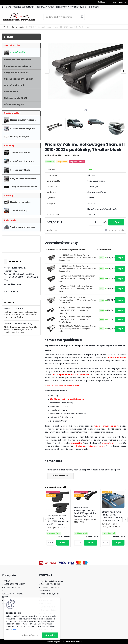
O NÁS (8, 7)
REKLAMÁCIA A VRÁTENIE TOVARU (71, 7)
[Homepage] (3, 7)
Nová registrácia (119, 2)
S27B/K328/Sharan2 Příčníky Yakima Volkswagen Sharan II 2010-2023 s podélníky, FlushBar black (77, 258)
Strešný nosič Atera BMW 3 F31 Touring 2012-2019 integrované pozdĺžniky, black (57, 520)
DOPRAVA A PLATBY (45, 7)
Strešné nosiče (18, 27)
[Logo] (19, 17)
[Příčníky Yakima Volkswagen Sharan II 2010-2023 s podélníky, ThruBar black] (85, 71)
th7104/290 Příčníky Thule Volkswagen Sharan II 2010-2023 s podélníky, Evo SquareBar (75, 310)
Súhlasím (50, 635)
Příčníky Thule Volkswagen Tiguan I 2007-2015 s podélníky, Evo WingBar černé (85, 512)
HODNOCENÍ (93, 7)
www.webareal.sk (74, 641)
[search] (82, 18)
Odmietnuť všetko (30, 635)
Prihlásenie (103, 2)
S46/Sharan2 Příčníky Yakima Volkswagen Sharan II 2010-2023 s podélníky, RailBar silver (76, 289)
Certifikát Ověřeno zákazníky (18, 324)
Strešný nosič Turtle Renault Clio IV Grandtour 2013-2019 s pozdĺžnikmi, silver (113, 516)
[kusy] (95, 222)
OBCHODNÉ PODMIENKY (24, 7)
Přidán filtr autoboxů (14, 309)
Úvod (6, 27)
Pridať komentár (60, 476)
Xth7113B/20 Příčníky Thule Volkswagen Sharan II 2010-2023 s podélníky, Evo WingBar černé (75, 319)
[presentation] (47, 71)
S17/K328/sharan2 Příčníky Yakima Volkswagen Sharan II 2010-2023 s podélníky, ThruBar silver (77, 300)
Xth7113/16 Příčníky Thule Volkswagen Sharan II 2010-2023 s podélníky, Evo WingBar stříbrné (77, 329)
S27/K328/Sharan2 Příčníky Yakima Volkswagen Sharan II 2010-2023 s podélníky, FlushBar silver (77, 269)
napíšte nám (14, 284)
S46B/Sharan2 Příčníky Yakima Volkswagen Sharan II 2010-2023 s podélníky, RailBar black (77, 279)
